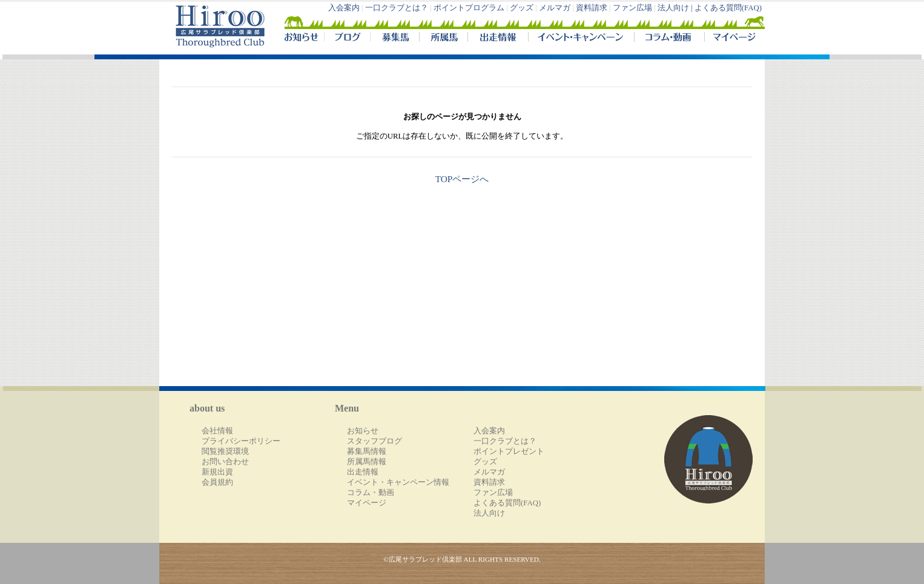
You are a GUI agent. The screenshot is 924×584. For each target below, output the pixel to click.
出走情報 (498, 39)
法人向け (489, 513)
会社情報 (217, 431)
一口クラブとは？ (397, 8)
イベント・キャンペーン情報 (398, 482)
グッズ (522, 8)
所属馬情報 (367, 462)
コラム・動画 (669, 39)
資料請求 (592, 8)
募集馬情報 (367, 451)
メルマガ (555, 8)
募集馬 (394, 39)
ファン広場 (632, 8)
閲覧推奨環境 (225, 451)
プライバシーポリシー (241, 441)
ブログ (347, 39)
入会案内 (344, 8)
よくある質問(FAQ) (728, 8)
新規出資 (217, 472)
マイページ (732, 39)
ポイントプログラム (469, 8)
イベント (581, 39)
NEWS (302, 39)
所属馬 (443, 39)
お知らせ (363, 431)
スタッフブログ (375, 441)
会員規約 (217, 482)
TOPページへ (462, 179)
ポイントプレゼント (509, 451)
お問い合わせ (225, 462)
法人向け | (676, 8)
